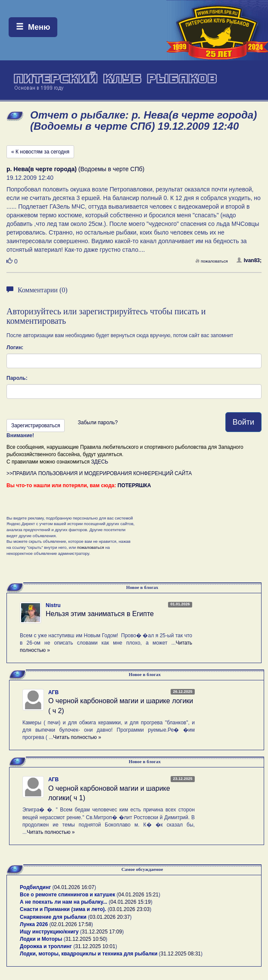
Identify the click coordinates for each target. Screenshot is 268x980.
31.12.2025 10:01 (95, 946)
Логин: (15, 348)
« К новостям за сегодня (40, 152)
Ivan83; (249, 260)
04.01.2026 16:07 (74, 887)
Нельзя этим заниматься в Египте (100, 614)
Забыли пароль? (98, 423)
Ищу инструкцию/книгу (49, 932)
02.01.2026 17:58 (71, 924)
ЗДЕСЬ (100, 462)
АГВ (53, 692)
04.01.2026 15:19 (130, 902)
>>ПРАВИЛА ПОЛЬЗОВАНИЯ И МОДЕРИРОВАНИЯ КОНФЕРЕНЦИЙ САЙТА (99, 473)
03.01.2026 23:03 (129, 909)
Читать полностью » (77, 737)
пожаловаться (212, 261)
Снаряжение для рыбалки (53, 917)
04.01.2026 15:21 (139, 895)
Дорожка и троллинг (46, 946)
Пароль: (17, 378)
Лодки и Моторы (41, 939)
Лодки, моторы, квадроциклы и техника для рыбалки (89, 954)
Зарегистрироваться (36, 426)
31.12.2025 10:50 (86, 939)
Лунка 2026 (34, 924)
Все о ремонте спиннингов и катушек (67, 895)
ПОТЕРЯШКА (134, 485)
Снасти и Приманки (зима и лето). (63, 909)
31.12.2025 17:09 (102, 932)
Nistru (53, 605)
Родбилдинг (35, 887)
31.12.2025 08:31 (181, 954)
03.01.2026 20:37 (110, 917)
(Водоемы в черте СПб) (75, 169)
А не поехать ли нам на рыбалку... (64, 902)
